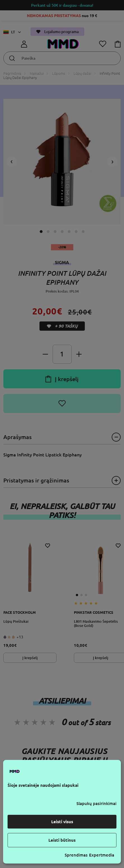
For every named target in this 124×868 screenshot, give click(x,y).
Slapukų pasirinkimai (96, 803)
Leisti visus (62, 822)
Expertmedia (102, 855)
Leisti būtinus (62, 840)
